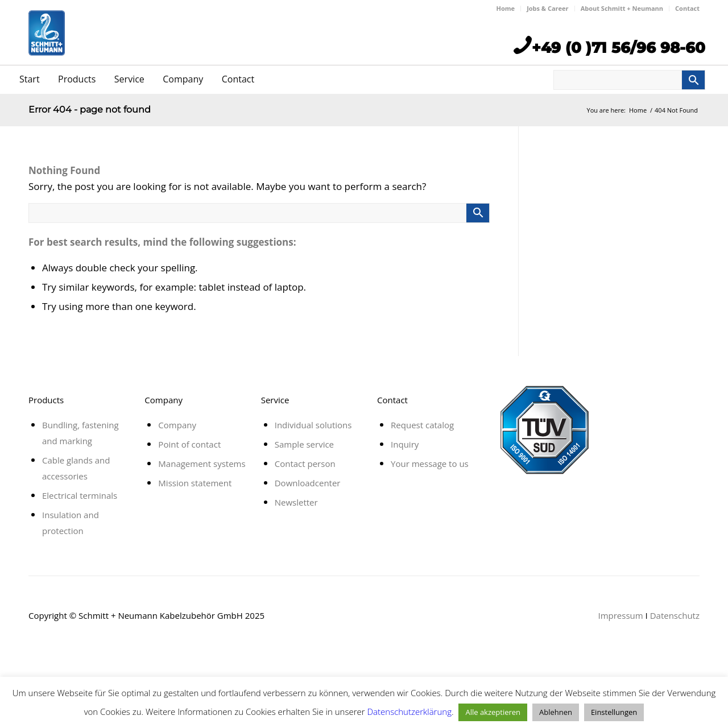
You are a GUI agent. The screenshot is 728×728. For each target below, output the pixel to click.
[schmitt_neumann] (47, 53)
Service (129, 79)
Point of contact (189, 444)
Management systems (202, 464)
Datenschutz (675, 615)
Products (77, 79)
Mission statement (195, 483)
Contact (687, 8)
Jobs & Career (548, 8)
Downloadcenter (308, 483)
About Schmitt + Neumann (622, 8)
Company (183, 79)
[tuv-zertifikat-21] (544, 430)
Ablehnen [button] (556, 712)
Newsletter (296, 502)
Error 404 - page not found (90, 109)
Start (30, 79)
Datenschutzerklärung (409, 712)
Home (506, 8)
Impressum (620, 615)
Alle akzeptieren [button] (493, 712)
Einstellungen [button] (614, 712)
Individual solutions (313, 425)
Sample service (304, 444)
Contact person (305, 464)
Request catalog (422, 425)
